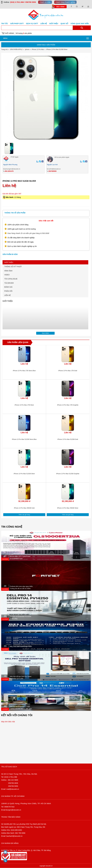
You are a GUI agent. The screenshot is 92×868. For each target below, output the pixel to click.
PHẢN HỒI (8, 291)
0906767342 (9, 807)
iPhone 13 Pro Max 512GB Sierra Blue (24, 439)
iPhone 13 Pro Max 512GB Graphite (68, 474)
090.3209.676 (9, 171)
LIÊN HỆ (7, 295)
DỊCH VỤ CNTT (32, 24)
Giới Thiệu (54, 24)
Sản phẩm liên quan (18, 342)
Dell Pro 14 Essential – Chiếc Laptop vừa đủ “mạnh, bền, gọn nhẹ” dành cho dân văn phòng (21, 709)
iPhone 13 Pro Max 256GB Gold (24, 508)
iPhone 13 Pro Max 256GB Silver (68, 508)
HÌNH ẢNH (8, 271)
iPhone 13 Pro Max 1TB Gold (68, 371)
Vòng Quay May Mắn (80, 24)
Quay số (64, 24)
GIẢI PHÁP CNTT (17, 24)
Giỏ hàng (10, 33)
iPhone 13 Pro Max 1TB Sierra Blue (24, 371)
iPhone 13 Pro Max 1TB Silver (24, 405)
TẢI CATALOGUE (11, 279)
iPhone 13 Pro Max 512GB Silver (24, 474)
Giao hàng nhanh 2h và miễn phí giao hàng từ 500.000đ (28, 233)
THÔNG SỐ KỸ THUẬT (13, 267)
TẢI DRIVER (9, 283)
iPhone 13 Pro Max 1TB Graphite (68, 405)
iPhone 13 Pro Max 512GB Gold (68, 439)
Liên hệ (44, 24)
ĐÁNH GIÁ (8, 287)
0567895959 (53, 171)
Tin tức (5, 24)
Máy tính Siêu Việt (8, 722)
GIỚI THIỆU (9, 262)
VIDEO (7, 275)
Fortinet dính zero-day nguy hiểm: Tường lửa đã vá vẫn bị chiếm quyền (21, 589)
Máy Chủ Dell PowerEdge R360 (21, 646)
